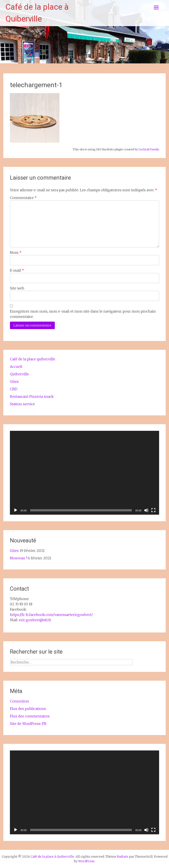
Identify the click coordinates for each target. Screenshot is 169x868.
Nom (16, 252)
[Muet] (146, 510)
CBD (14, 389)
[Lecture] (16, 510)
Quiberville (19, 374)
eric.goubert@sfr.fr (35, 620)
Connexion (19, 701)
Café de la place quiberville (33, 359)
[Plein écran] (153, 510)
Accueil (16, 367)
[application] (84, 473)
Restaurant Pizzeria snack (32, 396)
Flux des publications (28, 709)
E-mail (17, 270)
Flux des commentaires (30, 716)
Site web (17, 288)
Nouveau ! (18, 558)
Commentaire (23, 198)
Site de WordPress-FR (28, 724)
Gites (14, 381)
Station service (22, 404)
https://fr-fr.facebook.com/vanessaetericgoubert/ (51, 615)
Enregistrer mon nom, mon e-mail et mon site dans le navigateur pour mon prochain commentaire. (83, 314)
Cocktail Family (149, 149)
